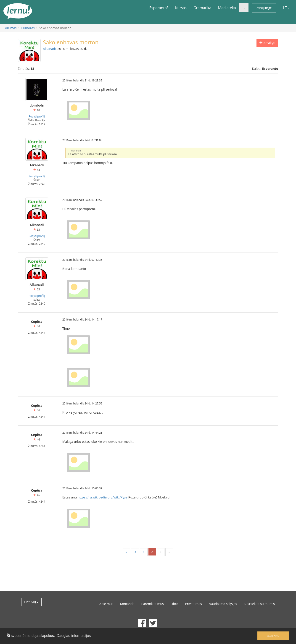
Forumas (10, 28)
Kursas (181, 8)
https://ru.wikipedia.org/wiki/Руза (103, 497)
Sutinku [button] (274, 636)
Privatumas (193, 604)
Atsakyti (267, 43)
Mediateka (227, 8)
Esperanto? (159, 8)
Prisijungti (264, 8)
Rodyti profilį (37, 116)
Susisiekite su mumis (259, 604)
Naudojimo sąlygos (223, 604)
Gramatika (202, 8)
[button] (244, 8)
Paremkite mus (152, 604)
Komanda (127, 604)
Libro (174, 604)
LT (286, 8)
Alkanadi (49, 49)
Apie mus (106, 604)
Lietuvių (31, 602)
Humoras (28, 28)
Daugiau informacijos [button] (74, 636)
